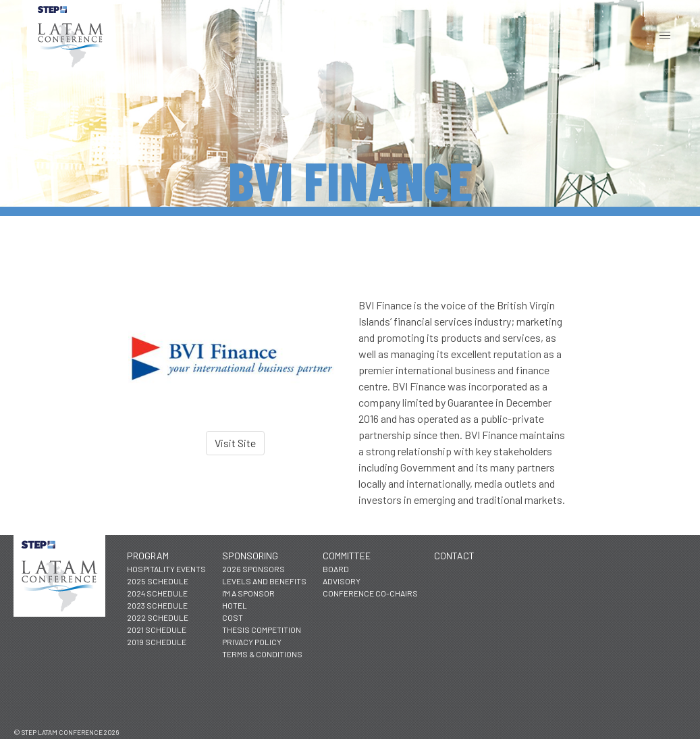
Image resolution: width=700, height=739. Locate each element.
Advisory (342, 581)
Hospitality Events (166, 569)
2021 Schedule (157, 630)
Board (336, 569)
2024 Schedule (157, 593)
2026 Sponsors (253, 569)
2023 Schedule (157, 605)
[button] (665, 35)
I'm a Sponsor (248, 593)
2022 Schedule (158, 617)
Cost (233, 617)
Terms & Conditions (262, 654)
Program (148, 556)
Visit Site (235, 443)
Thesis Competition (262, 630)
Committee (347, 556)
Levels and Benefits (264, 581)
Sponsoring (250, 556)
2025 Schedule (158, 581)
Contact (454, 556)
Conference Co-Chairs (370, 593)
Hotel (235, 605)
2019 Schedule (157, 642)
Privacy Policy (252, 642)
